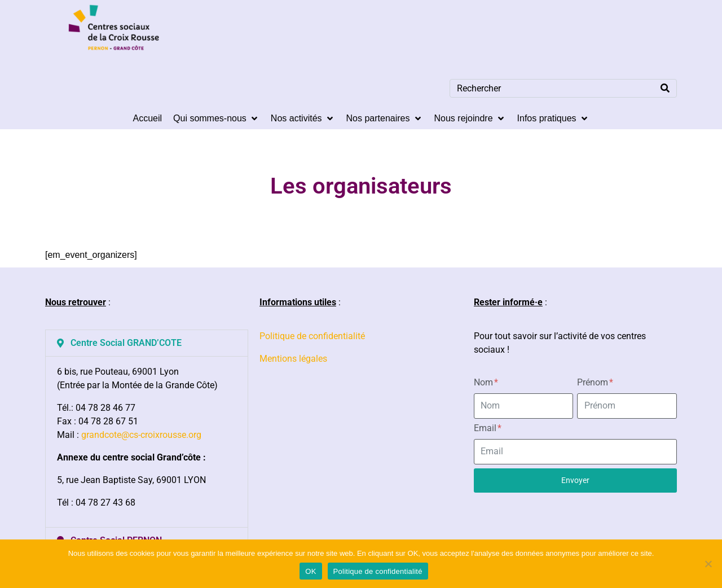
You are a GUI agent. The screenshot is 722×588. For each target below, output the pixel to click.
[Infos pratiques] (553, 119)
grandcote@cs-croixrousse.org (141, 435)
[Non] (708, 564)
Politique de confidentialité (312, 336)
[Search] (665, 88)
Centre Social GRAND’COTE (126, 343)
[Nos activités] (303, 119)
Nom (486, 382)
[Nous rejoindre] (470, 119)
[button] (147, 343)
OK (311, 571)
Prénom (595, 382)
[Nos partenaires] (385, 119)
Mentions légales (293, 359)
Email (488, 428)
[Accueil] (147, 119)
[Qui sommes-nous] (216, 119)
